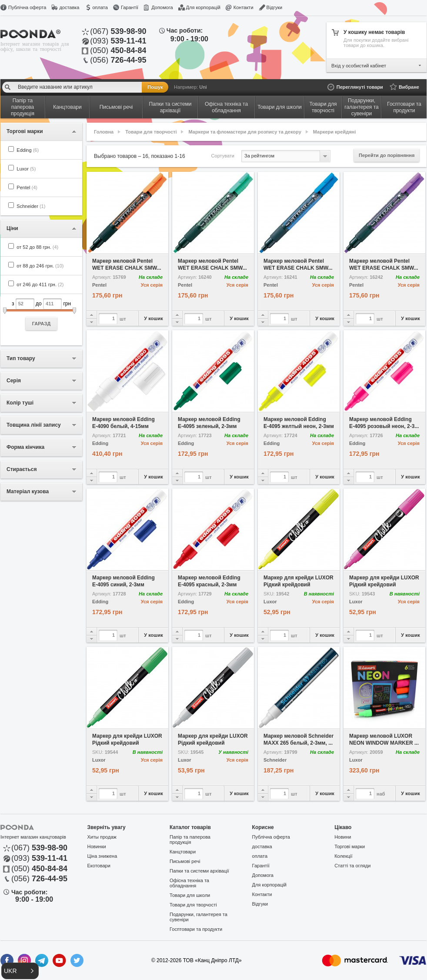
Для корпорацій (203, 7)
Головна (104, 132)
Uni (203, 87)
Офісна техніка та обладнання (189, 883)
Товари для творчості (151, 132)
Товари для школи (190, 895)
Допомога (162, 7)
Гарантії (130, 7)
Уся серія (152, 285)
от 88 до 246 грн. (40, 266)
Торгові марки (350, 846)
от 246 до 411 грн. (40, 284)
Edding (28, 150)
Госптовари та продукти (196, 929)
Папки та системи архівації (199, 871)
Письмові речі (185, 861)
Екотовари (99, 866)
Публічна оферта (27, 7)
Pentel (27, 187)
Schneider (31, 206)
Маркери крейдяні (335, 132)
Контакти (244, 7)
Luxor (26, 169)
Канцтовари (183, 852)
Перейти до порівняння (387, 155)
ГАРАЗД (42, 324)
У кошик (153, 318)
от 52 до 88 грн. (37, 247)
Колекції (343, 856)
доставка (69, 7)
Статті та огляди (352, 866)
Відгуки (275, 7)
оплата (100, 7)
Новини (343, 837)
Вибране (409, 87)
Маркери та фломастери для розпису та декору (245, 132)
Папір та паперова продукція (190, 840)
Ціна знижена (102, 856)
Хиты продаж (102, 837)
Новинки (97, 846)
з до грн (41, 314)
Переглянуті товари (360, 87)
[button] (20, 971)
